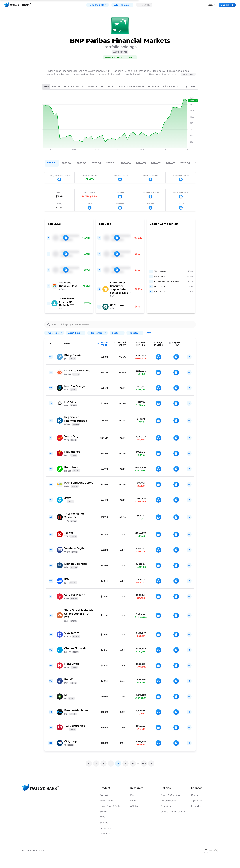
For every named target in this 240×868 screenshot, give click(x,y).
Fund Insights (98, 5)
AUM (46, 86)
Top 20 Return (71, 86)
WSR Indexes (123, 5)
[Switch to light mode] (211, 850)
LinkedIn (196, 806)
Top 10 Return (108, 86)
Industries (105, 828)
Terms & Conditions (172, 795)
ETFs (102, 817)
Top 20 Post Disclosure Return (164, 86)
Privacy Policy (168, 801)
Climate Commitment (173, 812)
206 (144, 763)
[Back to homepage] (18, 5)
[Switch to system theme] (206, 850)
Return (56, 86)
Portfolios (105, 795)
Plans (133, 795)
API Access (136, 806)
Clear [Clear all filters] (148, 333)
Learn (133, 801)
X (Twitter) (197, 801)
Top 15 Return (89, 86)
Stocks (103, 812)
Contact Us (197, 795)
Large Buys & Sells (110, 806)
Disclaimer (167, 806)
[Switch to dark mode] (215, 850)
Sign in (212, 5)
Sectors (104, 823)
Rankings (105, 834)
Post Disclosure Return (131, 86)
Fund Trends (107, 801)
